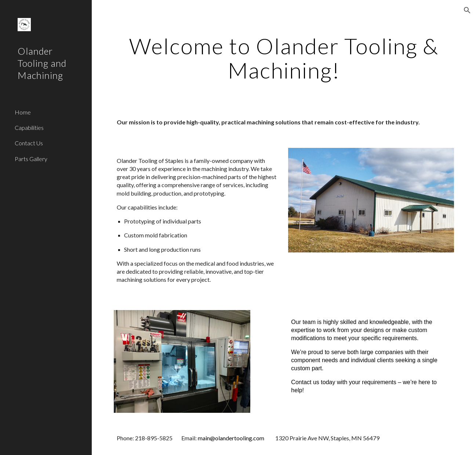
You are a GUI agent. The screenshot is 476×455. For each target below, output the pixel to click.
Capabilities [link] (29, 128)
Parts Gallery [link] (31, 159)
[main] (284, 58)
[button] (467, 10)
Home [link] (23, 112)
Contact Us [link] (29, 143)
